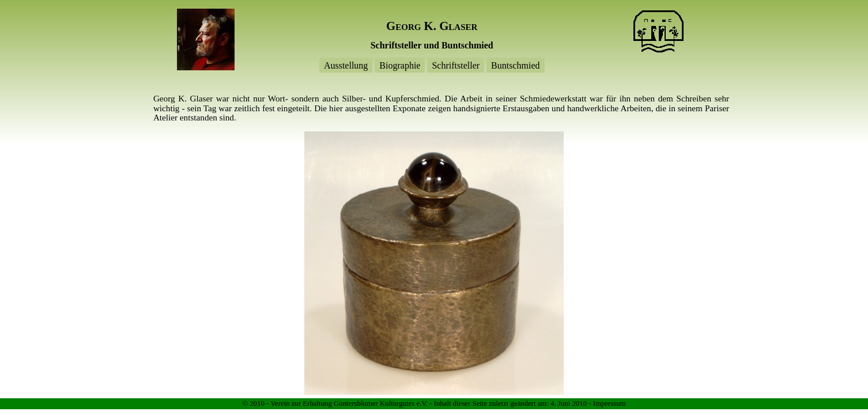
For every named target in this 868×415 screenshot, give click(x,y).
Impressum (610, 403)
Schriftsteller (456, 65)
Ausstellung (346, 65)
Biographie (400, 65)
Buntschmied (515, 65)
